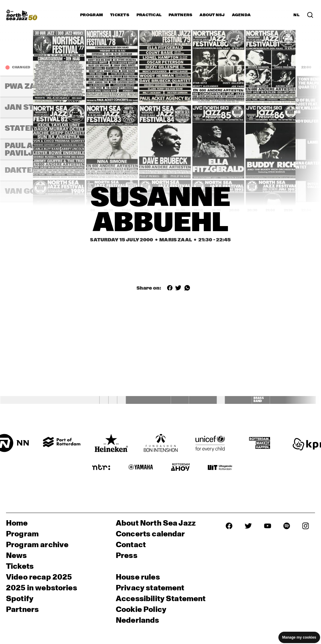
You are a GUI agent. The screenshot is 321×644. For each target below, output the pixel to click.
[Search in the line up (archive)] (310, 15)
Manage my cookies (299, 637)
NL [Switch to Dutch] (296, 15)
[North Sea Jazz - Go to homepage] (22, 15)
